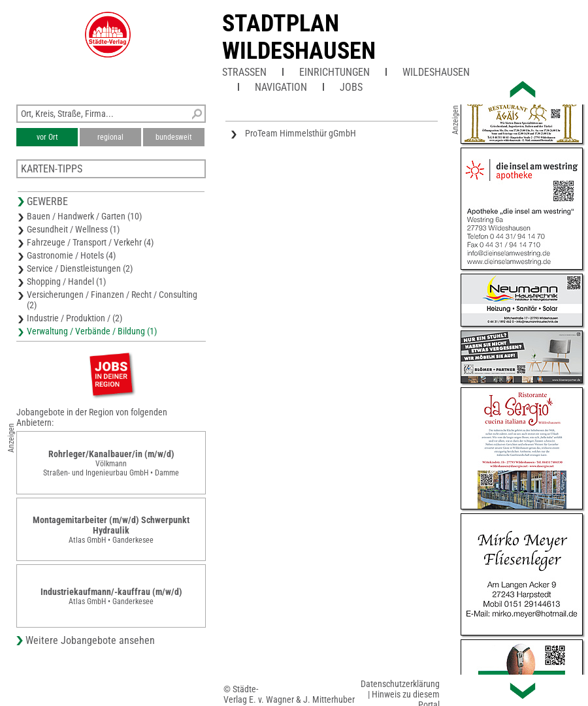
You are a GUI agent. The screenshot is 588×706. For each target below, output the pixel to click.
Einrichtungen (335, 72)
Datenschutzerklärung (400, 684)
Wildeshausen (436, 72)
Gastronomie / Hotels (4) (71, 255)
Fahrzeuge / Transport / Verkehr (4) (90, 242)
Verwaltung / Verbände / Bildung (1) (92, 331)
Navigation (281, 87)
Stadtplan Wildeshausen (299, 37)
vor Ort (47, 137)
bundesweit (174, 137)
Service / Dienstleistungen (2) (80, 268)
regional (110, 137)
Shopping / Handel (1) (66, 281)
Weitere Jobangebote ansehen (90, 640)
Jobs (351, 87)
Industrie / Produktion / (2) (74, 318)
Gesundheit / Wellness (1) (73, 229)
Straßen (244, 72)
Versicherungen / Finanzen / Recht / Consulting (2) (112, 300)
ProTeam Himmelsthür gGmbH (301, 133)
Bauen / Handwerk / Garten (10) (84, 216)
